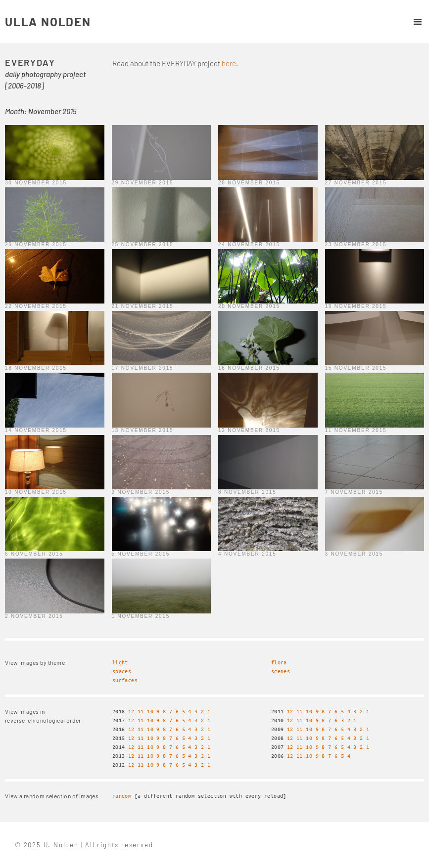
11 (141, 711)
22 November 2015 (36, 306)
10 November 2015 (36, 492)
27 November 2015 (356, 183)
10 (150, 711)
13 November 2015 (143, 430)
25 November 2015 (143, 244)
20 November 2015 (249, 306)
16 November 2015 (249, 368)
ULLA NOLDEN (48, 22)
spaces (122, 671)
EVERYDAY (30, 62)
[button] (417, 22)
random (122, 796)
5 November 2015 (141, 554)
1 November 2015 (141, 616)
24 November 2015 (249, 244)
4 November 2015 (247, 554)
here (229, 63)
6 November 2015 (34, 554)
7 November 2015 (354, 492)
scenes (281, 671)
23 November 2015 (356, 244)
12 (131, 711)
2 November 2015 (34, 616)
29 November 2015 (143, 183)
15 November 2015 (356, 368)
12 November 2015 (249, 430)
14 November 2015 (36, 430)
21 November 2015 (143, 306)
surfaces (125, 680)
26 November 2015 (36, 244)
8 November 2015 (247, 492)
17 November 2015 (143, 368)
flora (279, 662)
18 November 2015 (36, 368)
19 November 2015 (356, 306)
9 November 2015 (141, 492)
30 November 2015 (36, 183)
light (120, 662)
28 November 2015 (249, 183)
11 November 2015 (356, 430)
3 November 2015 (354, 554)
